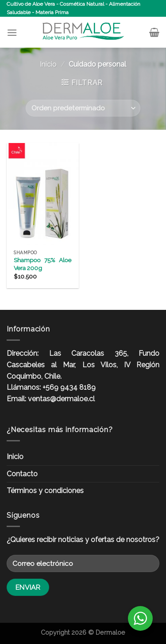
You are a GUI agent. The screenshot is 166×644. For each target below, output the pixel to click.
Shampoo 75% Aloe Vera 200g (42, 264)
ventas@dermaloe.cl (61, 399)
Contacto (22, 474)
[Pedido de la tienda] (83, 108)
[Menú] (12, 32)
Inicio (48, 64)
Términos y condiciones (45, 491)
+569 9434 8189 (69, 387)
